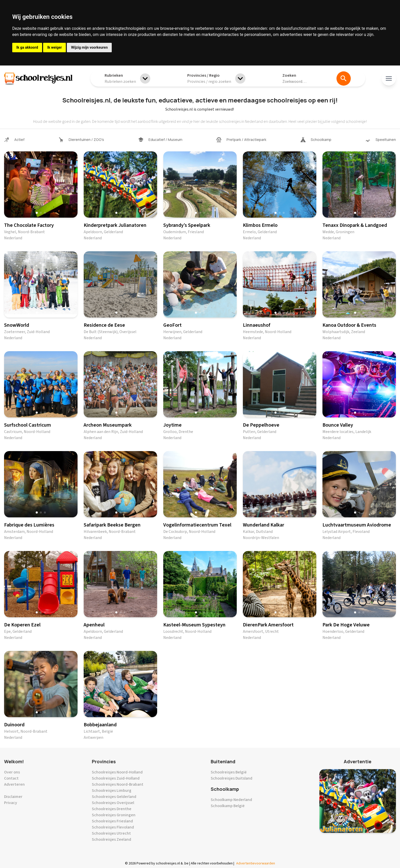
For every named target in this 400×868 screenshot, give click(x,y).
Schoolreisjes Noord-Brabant (118, 784)
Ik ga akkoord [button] (27, 47)
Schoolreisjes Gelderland (114, 797)
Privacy (11, 803)
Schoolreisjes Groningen (114, 815)
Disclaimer (13, 797)
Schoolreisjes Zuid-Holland (116, 778)
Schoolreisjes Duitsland (232, 778)
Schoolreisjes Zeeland (111, 839)
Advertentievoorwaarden (256, 863)
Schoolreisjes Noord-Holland (117, 772)
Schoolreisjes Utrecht (111, 833)
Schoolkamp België (228, 806)
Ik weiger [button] (54, 47)
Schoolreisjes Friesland (112, 821)
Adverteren (14, 784)
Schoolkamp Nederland (231, 800)
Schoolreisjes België (229, 772)
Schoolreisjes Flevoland (113, 827)
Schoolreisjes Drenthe (112, 809)
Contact (11, 778)
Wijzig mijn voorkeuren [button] (89, 47)
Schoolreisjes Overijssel (113, 803)
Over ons (12, 772)
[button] (37, 213)
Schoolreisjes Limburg (112, 791)
